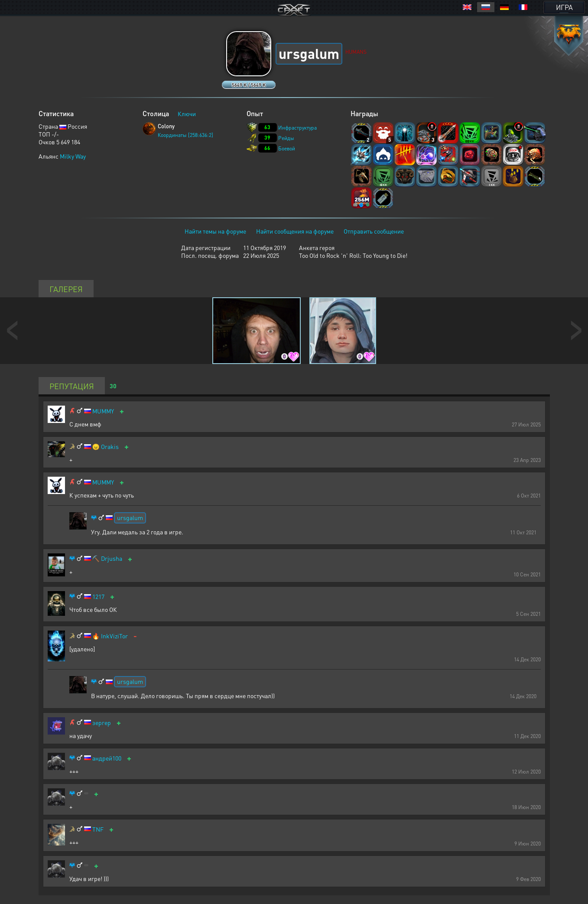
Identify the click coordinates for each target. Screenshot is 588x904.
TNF (98, 829)
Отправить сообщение (374, 231)
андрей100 (107, 758)
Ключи (187, 114)
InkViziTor (114, 636)
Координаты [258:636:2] (185, 135)
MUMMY (103, 411)
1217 (98, 597)
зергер (102, 723)
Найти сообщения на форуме (295, 231)
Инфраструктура (297, 128)
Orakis (110, 447)
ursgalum (130, 517)
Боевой (287, 148)
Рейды (286, 138)
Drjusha (112, 558)
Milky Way (73, 156)
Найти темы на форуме (215, 231)
